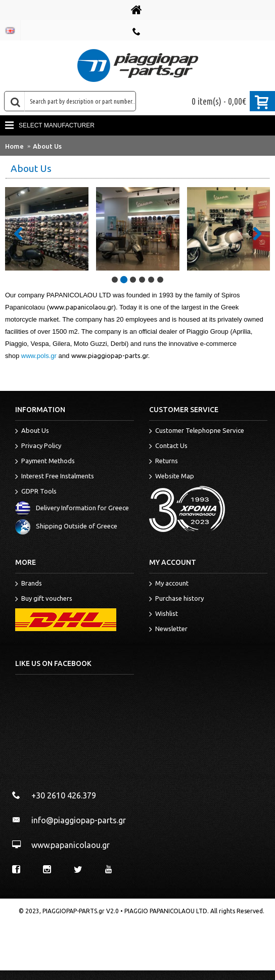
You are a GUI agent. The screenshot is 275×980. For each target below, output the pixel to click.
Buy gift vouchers (44, 599)
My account (169, 584)
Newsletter (168, 630)
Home (14, 146)
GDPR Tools (36, 492)
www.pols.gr (39, 356)
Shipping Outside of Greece (66, 526)
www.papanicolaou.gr (81, 307)
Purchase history (176, 599)
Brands (29, 584)
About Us (47, 146)
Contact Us (168, 447)
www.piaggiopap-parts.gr (110, 355)
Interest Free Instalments (55, 477)
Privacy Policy (38, 447)
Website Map (172, 477)
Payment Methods (45, 462)
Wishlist (164, 614)
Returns (164, 462)
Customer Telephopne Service (197, 431)
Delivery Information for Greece (72, 508)
